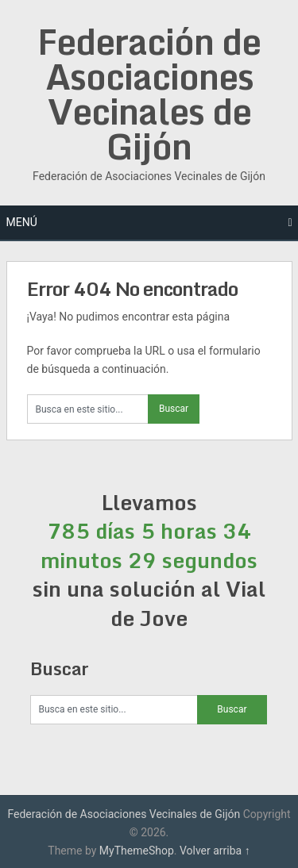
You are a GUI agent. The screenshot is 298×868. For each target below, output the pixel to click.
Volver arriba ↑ (215, 851)
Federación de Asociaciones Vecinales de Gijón (149, 94)
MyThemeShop (137, 851)
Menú (22, 222)
